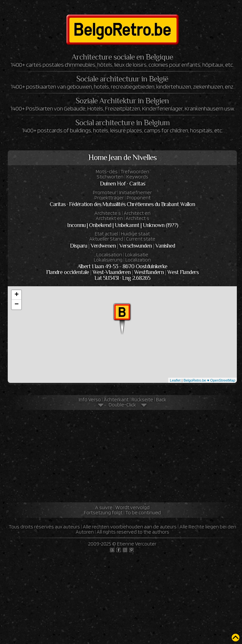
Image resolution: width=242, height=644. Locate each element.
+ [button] (17, 295)
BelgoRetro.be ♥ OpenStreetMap (209, 380)
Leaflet (175, 380)
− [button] (17, 305)
